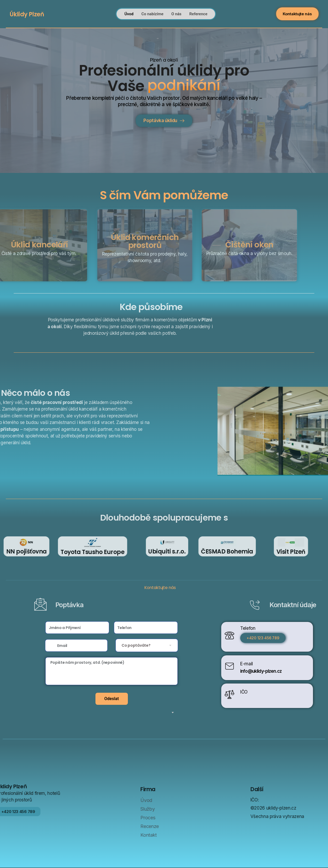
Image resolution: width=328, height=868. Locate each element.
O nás (176, 12)
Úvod (129, 12)
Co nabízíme (152, 12)
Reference (198, 12)
